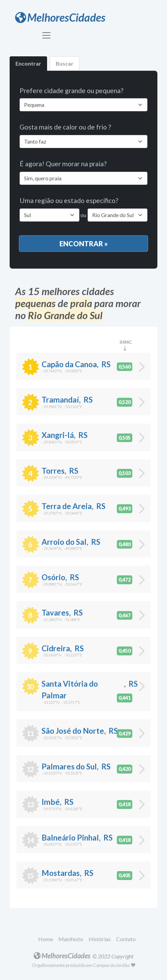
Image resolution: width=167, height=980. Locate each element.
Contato (126, 939)
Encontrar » (84, 244)
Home (46, 939)
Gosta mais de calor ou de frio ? (83, 136)
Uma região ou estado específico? (69, 200)
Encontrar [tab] (28, 63)
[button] (47, 939)
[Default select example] (83, 142)
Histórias (100, 939)
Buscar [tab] (65, 63)
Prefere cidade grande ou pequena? (83, 99)
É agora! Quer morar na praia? (83, 172)
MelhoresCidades (60, 17)
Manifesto (71, 939)
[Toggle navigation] (46, 35)
